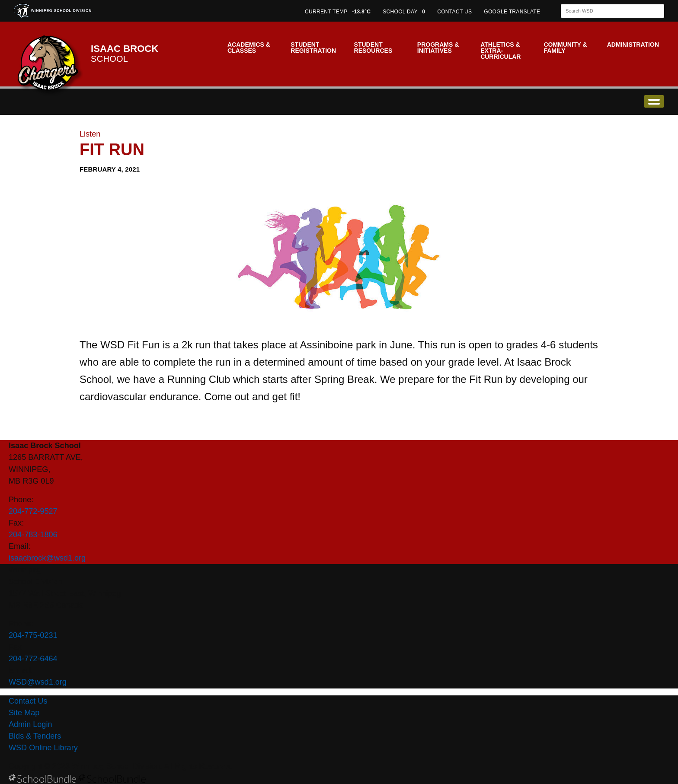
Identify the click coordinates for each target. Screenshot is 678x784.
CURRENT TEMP (338, 12)
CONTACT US (454, 12)
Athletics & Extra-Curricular (501, 51)
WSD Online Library (43, 748)
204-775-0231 (33, 635)
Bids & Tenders (35, 736)
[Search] (605, 11)
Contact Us (28, 701)
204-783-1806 (33, 535)
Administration (633, 45)
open (654, 101)
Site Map (24, 713)
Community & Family (565, 48)
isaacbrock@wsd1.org (47, 558)
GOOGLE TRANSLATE (513, 12)
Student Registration (313, 48)
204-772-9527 (33, 511)
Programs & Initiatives (438, 48)
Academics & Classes (249, 48)
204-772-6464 (33, 659)
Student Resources (373, 48)
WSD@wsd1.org (38, 682)
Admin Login (30, 724)
